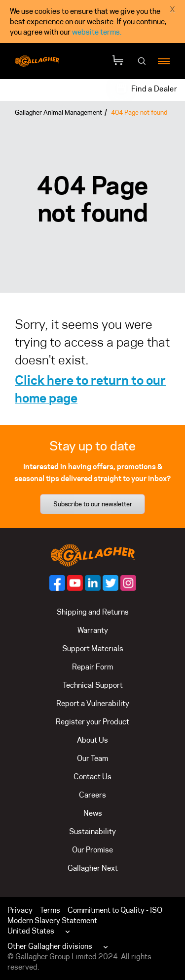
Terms (50, 910)
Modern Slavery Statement (52, 920)
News (93, 813)
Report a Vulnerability (93, 703)
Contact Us (92, 777)
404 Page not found (139, 112)
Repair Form (92, 667)
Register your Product (92, 722)
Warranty (93, 630)
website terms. (97, 32)
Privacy (20, 910)
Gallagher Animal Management (58, 112)
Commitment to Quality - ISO (115, 910)
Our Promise (92, 850)
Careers (92, 795)
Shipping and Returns (93, 612)
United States (31, 931)
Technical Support (93, 685)
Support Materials (93, 648)
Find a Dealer (154, 89)
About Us (92, 740)
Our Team (92, 758)
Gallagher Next (93, 868)
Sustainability (92, 831)
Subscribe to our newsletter (93, 504)
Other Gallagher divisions (50, 946)
